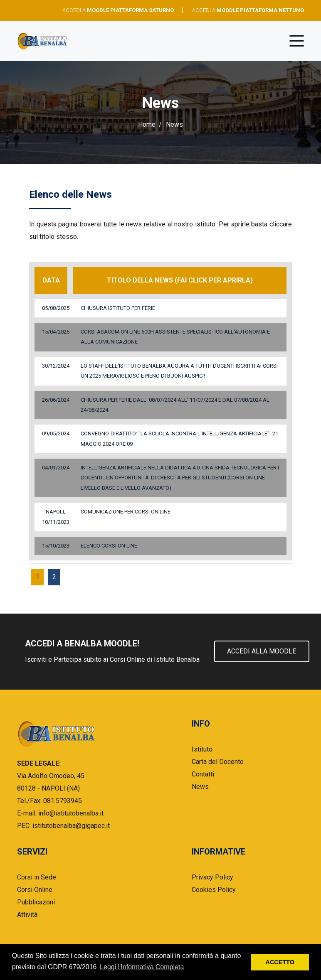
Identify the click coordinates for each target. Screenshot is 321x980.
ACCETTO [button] (280, 962)
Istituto (202, 749)
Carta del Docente (218, 762)
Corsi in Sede (37, 877)
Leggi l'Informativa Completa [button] (142, 967)
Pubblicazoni (36, 902)
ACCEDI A (118, 10)
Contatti (203, 774)
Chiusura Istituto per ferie (118, 308)
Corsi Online (35, 890)
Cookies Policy (214, 890)
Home (147, 124)
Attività (27, 915)
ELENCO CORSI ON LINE (109, 546)
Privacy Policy (212, 877)
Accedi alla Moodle (262, 651)
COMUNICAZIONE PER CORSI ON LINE (126, 512)
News (200, 787)
